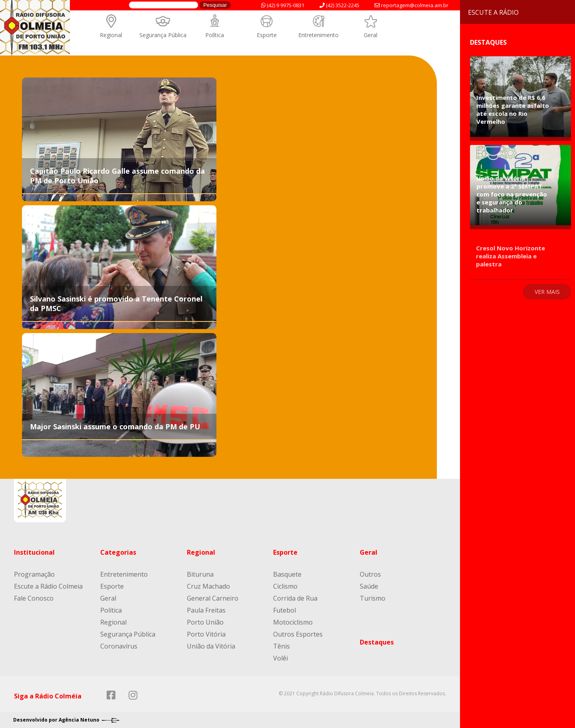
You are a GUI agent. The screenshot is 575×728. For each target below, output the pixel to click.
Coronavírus (119, 646)
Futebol (285, 610)
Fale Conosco (34, 598)
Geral (371, 35)
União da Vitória (211, 646)
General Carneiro (213, 598)
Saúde (369, 586)
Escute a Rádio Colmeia (48, 586)
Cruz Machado (208, 586)
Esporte (267, 35)
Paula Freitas (206, 610)
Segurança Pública (163, 35)
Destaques (377, 642)
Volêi (281, 658)
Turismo (373, 598)
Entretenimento (318, 35)
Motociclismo (293, 622)
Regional (111, 35)
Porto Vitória (206, 634)
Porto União (205, 622)
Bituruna (200, 574)
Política (215, 35)
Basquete (287, 574)
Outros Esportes (298, 634)
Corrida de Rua (295, 598)
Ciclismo (285, 586)
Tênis (282, 646)
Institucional (34, 552)
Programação (34, 574)
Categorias (118, 552)
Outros (370, 574)
